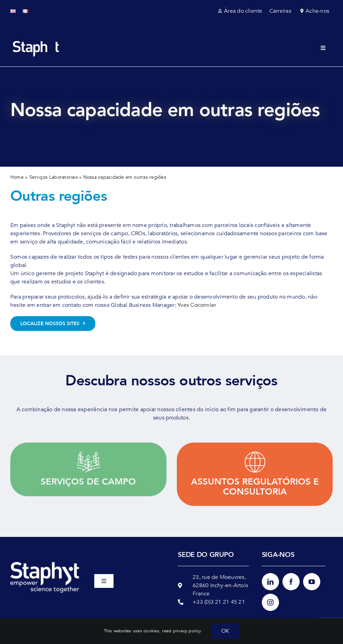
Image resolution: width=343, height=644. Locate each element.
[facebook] (291, 582)
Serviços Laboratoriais (53, 177)
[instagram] (270, 602)
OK (225, 631)
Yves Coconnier (197, 305)
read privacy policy (181, 631)
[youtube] (312, 582)
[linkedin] (270, 582)
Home (17, 177)
